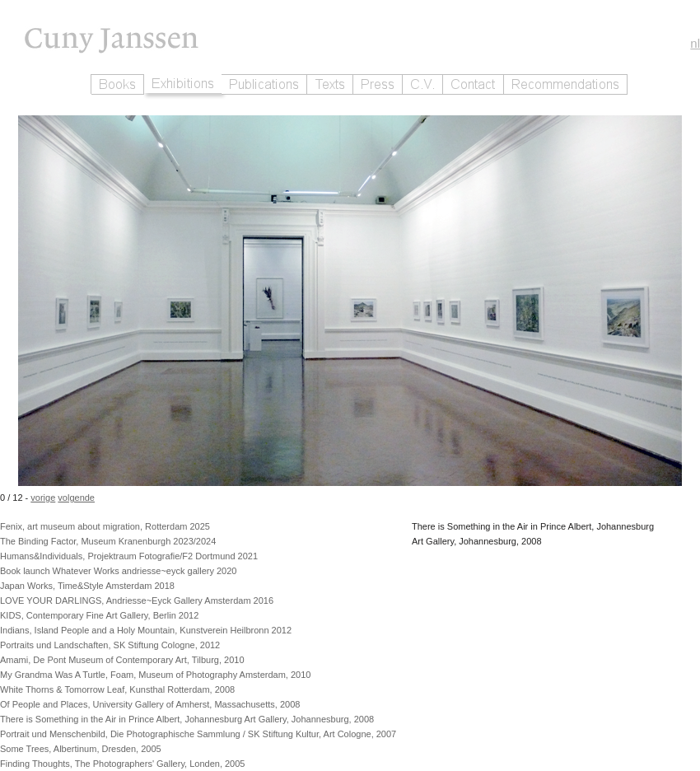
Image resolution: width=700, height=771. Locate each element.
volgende (76, 498)
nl (695, 43)
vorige (43, 498)
